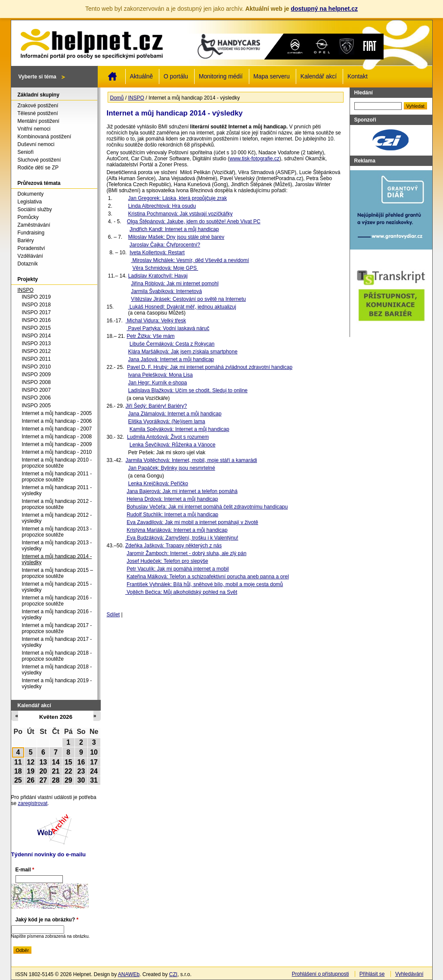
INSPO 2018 (36, 305)
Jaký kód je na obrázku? (47, 920)
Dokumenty (31, 194)
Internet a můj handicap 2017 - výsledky (57, 642)
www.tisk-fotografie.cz (254, 159)
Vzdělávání (30, 256)
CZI (173, 974)
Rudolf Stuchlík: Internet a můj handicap (172, 515)
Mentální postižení (39, 121)
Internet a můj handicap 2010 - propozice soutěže (57, 463)
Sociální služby (35, 209)
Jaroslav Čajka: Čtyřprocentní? (165, 245)
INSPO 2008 (36, 382)
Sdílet (113, 615)
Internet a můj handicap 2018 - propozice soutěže (57, 656)
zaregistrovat (33, 803)
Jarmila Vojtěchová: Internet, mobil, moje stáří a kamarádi (191, 460)
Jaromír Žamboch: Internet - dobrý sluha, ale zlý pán (186, 553)
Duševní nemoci (36, 144)
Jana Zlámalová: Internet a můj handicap (175, 414)
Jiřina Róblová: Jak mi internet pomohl (175, 284)
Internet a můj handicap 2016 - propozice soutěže (57, 601)
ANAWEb (129, 974)
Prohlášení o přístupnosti (321, 974)
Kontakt (358, 76)
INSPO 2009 (36, 375)
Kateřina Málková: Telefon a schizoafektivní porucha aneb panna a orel (208, 577)
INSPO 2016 (36, 320)
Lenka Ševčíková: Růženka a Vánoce (172, 445)
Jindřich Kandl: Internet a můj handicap (174, 229)
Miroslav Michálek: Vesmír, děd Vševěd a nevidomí (190, 260)
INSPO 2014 (36, 336)
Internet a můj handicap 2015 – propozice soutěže (57, 573)
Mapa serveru (272, 76)
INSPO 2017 (36, 312)
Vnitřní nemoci (34, 129)
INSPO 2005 (36, 406)
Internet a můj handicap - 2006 (57, 421)
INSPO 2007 (36, 390)
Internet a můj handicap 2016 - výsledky (57, 615)
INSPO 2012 (36, 351)
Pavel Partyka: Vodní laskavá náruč (168, 328)
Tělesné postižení (38, 113)
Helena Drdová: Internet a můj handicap (172, 499)
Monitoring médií (221, 76)
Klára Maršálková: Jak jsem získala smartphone (183, 352)
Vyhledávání (409, 974)
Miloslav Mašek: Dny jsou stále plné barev (176, 237)
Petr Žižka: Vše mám (150, 336)
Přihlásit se (372, 974)
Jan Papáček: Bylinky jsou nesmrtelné (172, 468)
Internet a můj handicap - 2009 (57, 444)
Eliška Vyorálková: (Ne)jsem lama (167, 421)
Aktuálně (142, 76)
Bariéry (26, 240)
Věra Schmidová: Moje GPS (166, 268)
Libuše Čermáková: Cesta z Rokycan (172, 344)
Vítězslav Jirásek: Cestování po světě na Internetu (188, 299)
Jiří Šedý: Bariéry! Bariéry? (156, 406)
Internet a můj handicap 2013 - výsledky (57, 546)
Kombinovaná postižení (45, 137)
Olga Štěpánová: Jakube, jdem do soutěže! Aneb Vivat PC (194, 222)
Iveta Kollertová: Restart (157, 253)
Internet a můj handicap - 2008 (57, 437)
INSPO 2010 (36, 367)
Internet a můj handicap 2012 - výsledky (57, 518)
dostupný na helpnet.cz (324, 9)
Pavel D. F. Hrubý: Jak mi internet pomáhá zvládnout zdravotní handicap (210, 367)
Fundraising (31, 233)
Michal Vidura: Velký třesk (156, 321)
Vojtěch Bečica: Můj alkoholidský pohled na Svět (181, 592)
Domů (112, 76)
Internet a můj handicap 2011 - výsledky (57, 490)
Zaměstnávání (34, 225)
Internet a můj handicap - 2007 (57, 429)
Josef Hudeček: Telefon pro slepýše (167, 561)
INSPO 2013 (36, 343)
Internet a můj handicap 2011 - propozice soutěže (57, 477)
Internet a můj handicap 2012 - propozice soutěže (57, 504)
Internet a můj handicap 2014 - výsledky (57, 559)
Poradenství (31, 248)
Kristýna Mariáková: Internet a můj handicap (177, 530)
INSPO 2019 (36, 297)
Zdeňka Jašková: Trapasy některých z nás (173, 546)
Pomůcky (28, 217)
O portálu (176, 76)
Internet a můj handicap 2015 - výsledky (57, 587)
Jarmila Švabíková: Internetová (166, 291)
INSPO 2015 (36, 328)
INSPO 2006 (36, 398)
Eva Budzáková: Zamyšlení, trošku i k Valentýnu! (182, 538)
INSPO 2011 (36, 359)
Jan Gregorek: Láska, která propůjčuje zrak (178, 198)
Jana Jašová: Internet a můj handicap (171, 359)
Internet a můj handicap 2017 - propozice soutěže (57, 628)
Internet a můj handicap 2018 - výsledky (57, 670)
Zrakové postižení (38, 106)
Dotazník (28, 264)
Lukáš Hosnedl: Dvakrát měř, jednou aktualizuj (182, 307)
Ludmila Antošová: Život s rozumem (168, 437)
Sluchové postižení (39, 160)
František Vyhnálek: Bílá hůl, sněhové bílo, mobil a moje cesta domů (205, 584)
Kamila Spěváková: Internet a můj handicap (179, 429)
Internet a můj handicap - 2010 (57, 452)
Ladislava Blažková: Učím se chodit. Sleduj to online (188, 390)
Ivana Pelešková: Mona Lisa (161, 375)
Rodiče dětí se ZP (38, 168)
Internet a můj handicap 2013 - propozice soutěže (57, 532)
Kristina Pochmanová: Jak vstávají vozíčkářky (181, 214)
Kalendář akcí (319, 76)
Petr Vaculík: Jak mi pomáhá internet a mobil (178, 569)
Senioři (26, 152)
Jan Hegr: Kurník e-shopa (158, 383)
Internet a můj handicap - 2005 (57, 413)
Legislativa (30, 202)
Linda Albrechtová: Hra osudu (162, 206)
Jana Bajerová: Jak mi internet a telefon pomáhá (182, 491)
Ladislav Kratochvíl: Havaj (158, 276)
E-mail (25, 870)
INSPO (136, 98)
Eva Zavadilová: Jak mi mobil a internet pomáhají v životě (192, 522)
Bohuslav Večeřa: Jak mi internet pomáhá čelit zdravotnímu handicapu (207, 507)
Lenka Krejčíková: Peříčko (158, 484)
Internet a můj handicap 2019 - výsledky (57, 684)
